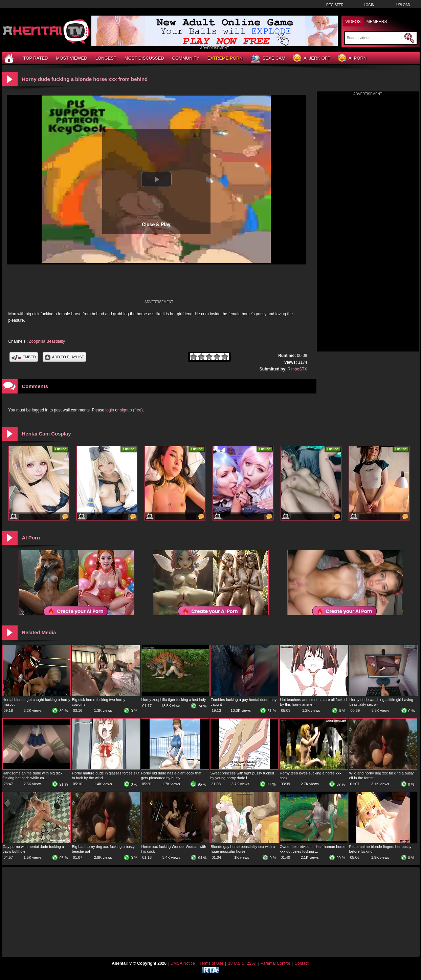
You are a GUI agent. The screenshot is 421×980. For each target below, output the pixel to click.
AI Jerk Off (312, 58)
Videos (353, 22)
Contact (301, 963)
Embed (24, 357)
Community (186, 58)
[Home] (10, 58)
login (110, 410)
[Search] (375, 38)
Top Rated (36, 58)
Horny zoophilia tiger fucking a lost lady (174, 700)
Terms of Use (211, 963)
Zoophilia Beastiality (47, 341)
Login (369, 5)
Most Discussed (144, 58)
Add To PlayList (64, 357)
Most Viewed (71, 58)
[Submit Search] (409, 38)
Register (335, 5)
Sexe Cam (268, 59)
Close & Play (156, 225)
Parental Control (275, 963)
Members (377, 22)
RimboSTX (297, 369)
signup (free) (131, 410)
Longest (106, 58)
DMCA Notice (183, 963)
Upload (403, 5)
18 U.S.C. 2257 (242, 963)
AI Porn (352, 58)
